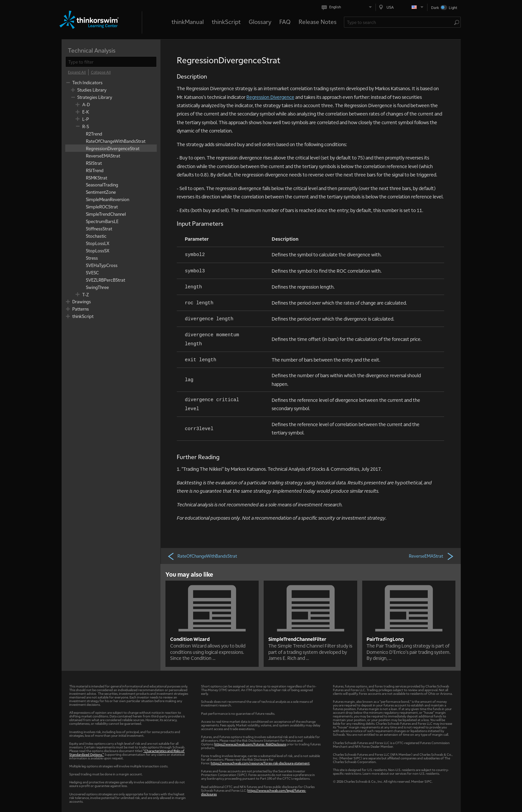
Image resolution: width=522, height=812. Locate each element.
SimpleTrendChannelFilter (297, 639)
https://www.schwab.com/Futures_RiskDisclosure (250, 744)
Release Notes (318, 21)
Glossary (260, 21)
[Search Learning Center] (399, 22)
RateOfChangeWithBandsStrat (202, 556)
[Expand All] (77, 72)
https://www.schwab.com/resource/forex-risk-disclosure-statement (260, 763)
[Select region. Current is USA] (401, 7)
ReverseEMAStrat (431, 556)
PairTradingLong (385, 639)
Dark (435, 7)
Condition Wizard (190, 639)
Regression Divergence (270, 97)
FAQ (285, 21)
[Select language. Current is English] (348, 7)
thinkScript (226, 21)
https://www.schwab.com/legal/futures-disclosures (254, 792)
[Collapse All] (101, 72)
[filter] (111, 62)
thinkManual (188, 21)
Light (453, 7)
